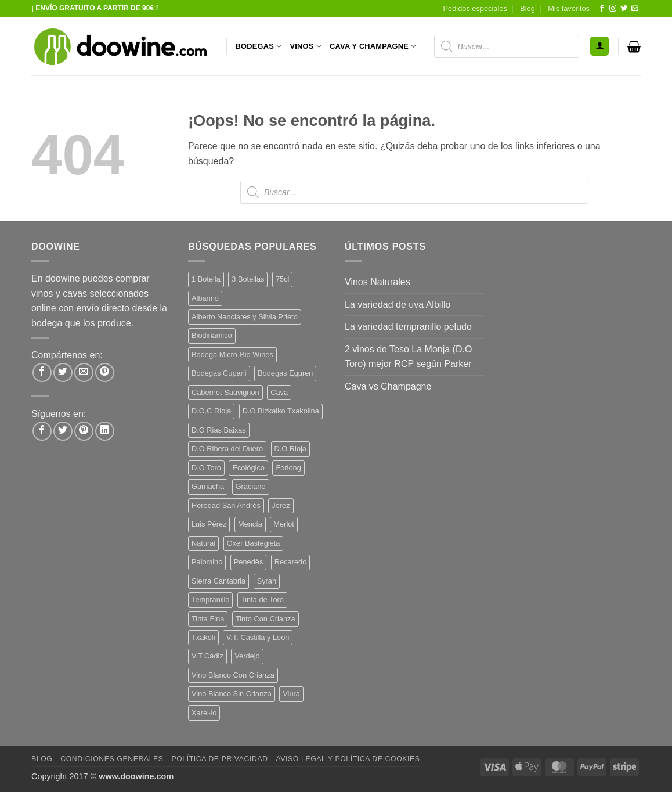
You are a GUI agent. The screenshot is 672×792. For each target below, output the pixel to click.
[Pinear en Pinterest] (105, 372)
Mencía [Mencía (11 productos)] (250, 524)
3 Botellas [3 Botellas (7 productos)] (248, 279)
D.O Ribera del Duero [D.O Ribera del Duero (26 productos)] (227, 449)
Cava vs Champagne (388, 386)
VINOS (306, 46)
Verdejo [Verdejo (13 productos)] (247, 656)
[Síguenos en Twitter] (624, 9)
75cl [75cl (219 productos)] (282, 279)
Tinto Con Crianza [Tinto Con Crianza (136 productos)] (265, 619)
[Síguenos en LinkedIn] (105, 431)
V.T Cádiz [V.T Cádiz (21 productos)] (207, 656)
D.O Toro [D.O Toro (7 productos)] (206, 468)
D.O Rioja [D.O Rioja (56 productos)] (290, 449)
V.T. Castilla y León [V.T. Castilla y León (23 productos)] (258, 637)
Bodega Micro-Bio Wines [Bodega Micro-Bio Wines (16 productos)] (232, 354)
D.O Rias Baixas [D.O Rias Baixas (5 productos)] (219, 430)
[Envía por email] (84, 372)
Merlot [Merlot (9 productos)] (284, 524)
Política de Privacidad (219, 759)
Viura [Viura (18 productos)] (291, 694)
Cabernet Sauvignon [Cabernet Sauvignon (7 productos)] (225, 392)
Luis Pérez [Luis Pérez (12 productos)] (209, 524)
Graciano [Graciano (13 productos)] (251, 486)
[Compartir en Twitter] (63, 372)
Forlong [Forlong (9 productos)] (288, 468)
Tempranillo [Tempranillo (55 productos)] (210, 600)
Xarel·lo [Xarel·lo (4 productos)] (204, 713)
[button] (599, 46)
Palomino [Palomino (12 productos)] (207, 562)
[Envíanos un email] (635, 9)
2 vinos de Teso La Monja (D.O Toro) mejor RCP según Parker (408, 357)
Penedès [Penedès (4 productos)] (249, 562)
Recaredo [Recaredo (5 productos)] (291, 562)
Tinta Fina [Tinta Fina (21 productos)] (208, 619)
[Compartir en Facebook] (42, 372)
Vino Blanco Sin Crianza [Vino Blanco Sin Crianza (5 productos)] (232, 694)
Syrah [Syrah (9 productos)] (267, 581)
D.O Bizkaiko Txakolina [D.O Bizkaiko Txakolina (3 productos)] (281, 411)
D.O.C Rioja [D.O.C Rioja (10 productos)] (211, 411)
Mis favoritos (569, 8)
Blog (528, 8)
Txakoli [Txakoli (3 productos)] (203, 637)
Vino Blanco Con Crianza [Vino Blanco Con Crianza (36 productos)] (233, 675)
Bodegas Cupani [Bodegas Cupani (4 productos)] (219, 373)
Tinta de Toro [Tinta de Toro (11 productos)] (262, 600)
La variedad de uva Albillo (398, 305)
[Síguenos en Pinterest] (84, 431)
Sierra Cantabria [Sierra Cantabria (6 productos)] (218, 581)
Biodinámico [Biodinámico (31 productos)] (212, 335)
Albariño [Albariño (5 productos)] (205, 298)
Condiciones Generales (112, 759)
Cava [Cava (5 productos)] (279, 392)
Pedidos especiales (475, 8)
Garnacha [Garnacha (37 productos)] (208, 486)
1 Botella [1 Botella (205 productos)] (206, 279)
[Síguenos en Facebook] (602, 9)
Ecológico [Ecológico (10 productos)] (248, 468)
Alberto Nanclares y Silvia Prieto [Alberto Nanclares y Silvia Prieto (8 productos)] (245, 317)
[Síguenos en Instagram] (613, 9)
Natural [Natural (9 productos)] (203, 543)
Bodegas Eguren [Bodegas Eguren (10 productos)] (285, 373)
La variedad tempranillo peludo (408, 327)
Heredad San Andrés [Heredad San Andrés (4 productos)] (226, 505)
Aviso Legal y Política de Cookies (348, 759)
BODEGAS (259, 46)
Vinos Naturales (377, 282)
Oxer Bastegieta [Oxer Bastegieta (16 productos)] (254, 543)
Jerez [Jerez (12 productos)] (281, 505)
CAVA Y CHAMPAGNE (373, 46)
